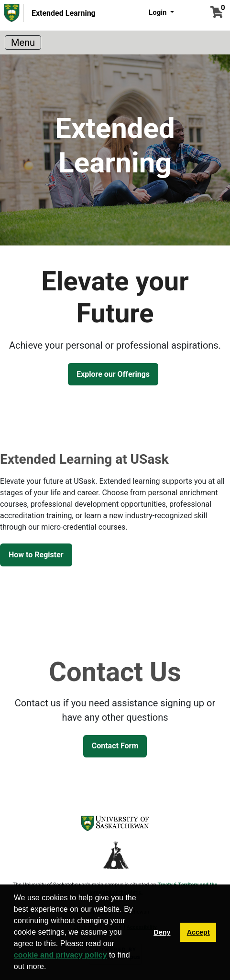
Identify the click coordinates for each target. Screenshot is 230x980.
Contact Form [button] (115, 746)
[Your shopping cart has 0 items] (217, 14)
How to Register (36, 555)
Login (159, 12)
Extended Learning (64, 13)
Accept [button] (198, 932)
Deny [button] (162, 932)
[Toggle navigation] (23, 43)
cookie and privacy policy (60, 955)
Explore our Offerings (113, 374)
